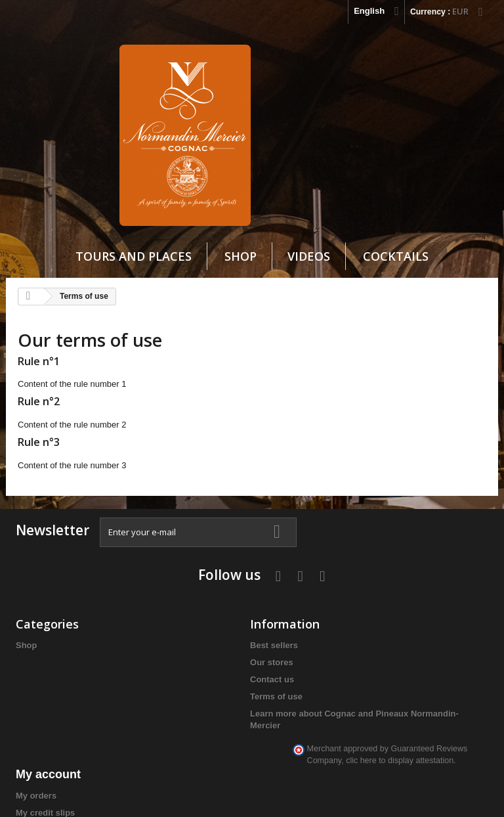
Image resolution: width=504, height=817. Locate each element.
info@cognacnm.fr (432, 710)
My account (212, 598)
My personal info (214, 670)
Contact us (120, 652)
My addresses (208, 653)
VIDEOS (309, 262)
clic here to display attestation (442, 738)
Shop (241, 262)
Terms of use (124, 670)
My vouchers (206, 687)
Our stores (119, 635)
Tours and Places (134, 262)
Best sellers (122, 618)
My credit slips (209, 636)
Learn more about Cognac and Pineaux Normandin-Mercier (126, 710)
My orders (200, 619)
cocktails (396, 262)
